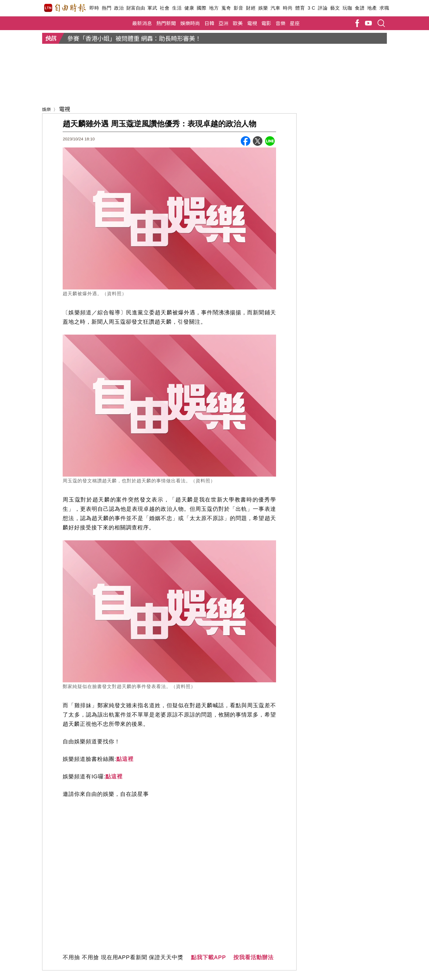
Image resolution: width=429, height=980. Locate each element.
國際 (202, 8)
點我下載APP (208, 957)
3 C (311, 8)
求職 (384, 8)
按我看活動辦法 (253, 957)
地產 (372, 8)
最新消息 (142, 23)
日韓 (209, 23)
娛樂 (263, 8)
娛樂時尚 (190, 23)
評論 (323, 8)
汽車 (275, 8)
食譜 (360, 8)
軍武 (152, 8)
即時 (94, 8)
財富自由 (136, 8)
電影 (266, 23)
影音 (238, 8)
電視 (252, 23)
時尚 (288, 8)
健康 (189, 8)
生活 (177, 8)
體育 (300, 8)
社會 (165, 8)
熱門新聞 (166, 23)
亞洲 (224, 23)
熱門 (107, 8)
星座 (295, 23)
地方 (214, 8)
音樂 (280, 23)
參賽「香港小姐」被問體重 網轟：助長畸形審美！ (134, 38)
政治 (119, 8)
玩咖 (347, 8)
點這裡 (125, 759)
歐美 (238, 23)
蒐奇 (226, 8)
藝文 (335, 8)
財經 (251, 8)
